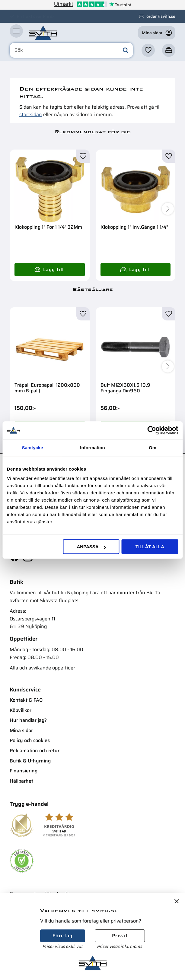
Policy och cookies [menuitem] (30, 740)
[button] (16, 33)
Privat (120, 936)
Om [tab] (153, 448)
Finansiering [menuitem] (24, 771)
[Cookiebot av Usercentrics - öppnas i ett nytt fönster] (152, 430)
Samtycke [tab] (32, 448)
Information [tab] (92, 448)
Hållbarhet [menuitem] (21, 781)
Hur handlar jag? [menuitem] (28, 720)
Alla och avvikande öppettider (42, 668)
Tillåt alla (150, 547)
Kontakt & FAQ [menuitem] (26, 700)
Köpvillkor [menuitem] (21, 710)
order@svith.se (161, 16)
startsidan (31, 114)
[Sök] (126, 53)
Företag (63, 936)
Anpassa (91, 547)
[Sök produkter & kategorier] (71, 53)
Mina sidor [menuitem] (21, 730)
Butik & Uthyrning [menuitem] (30, 761)
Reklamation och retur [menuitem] (35, 751)
